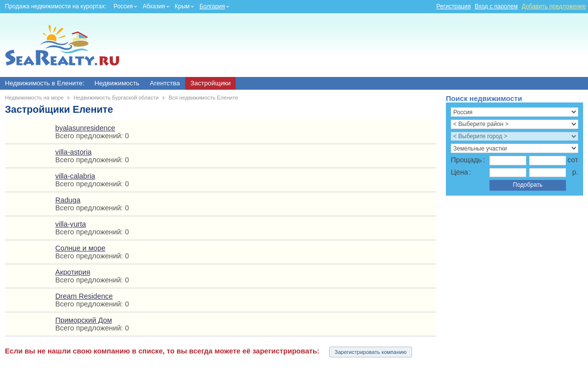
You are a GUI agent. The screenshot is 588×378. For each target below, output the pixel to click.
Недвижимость (117, 83)
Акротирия (73, 272)
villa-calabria (75, 176)
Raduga (68, 200)
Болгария (212, 6)
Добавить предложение (554, 6)
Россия (123, 6)
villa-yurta (71, 224)
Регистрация (454, 6)
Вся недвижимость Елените (203, 98)
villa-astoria (73, 152)
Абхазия (154, 6)
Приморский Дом (84, 320)
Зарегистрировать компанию (371, 352)
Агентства (165, 83)
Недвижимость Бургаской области (116, 98)
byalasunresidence (85, 128)
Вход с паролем (496, 6)
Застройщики (210, 83)
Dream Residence (84, 296)
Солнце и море (80, 248)
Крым (183, 6)
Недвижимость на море (34, 98)
